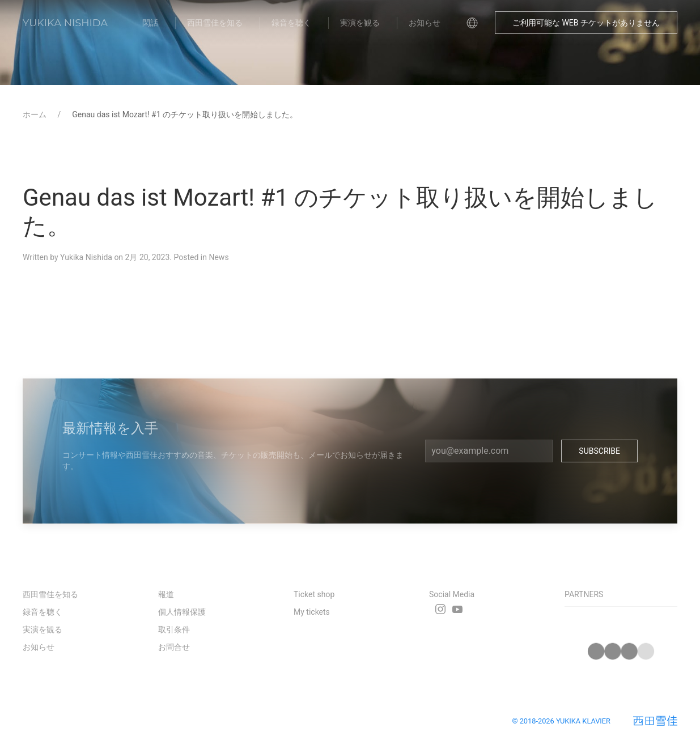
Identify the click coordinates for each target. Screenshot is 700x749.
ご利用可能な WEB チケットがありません (586, 23)
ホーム (35, 114)
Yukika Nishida (86, 257)
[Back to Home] (65, 23)
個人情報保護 (182, 612)
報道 (166, 594)
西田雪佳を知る (215, 23)
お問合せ (174, 647)
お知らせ (425, 23)
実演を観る (360, 23)
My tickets (312, 612)
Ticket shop (314, 594)
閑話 (150, 23)
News (219, 257)
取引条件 (174, 629)
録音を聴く (291, 23)
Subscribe (599, 451)
